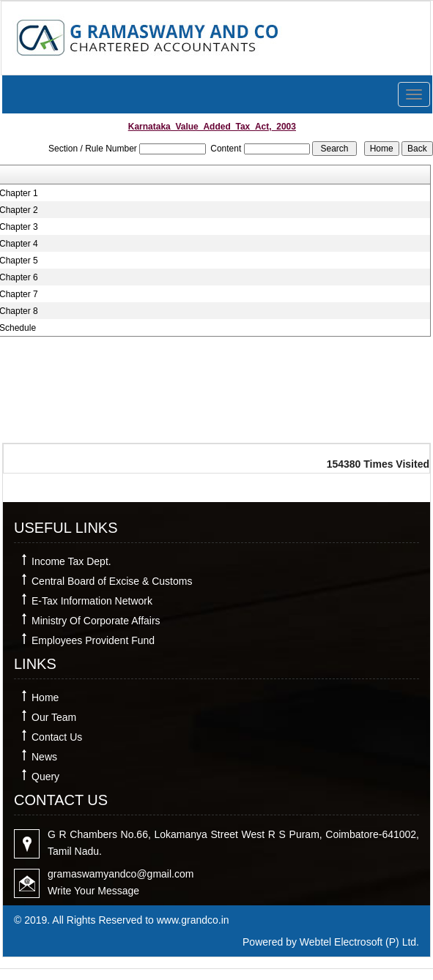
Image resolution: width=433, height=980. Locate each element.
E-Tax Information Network (92, 601)
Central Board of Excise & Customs (112, 581)
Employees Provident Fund (93, 640)
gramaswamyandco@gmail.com (121, 874)
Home (45, 697)
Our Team (54, 717)
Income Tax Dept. (71, 561)
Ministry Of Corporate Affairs (96, 621)
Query (45, 777)
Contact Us (57, 737)
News (44, 757)
